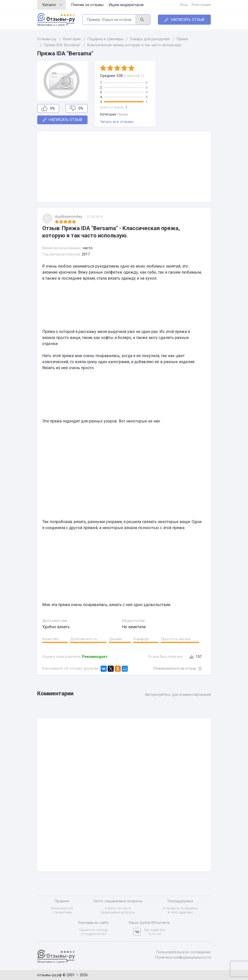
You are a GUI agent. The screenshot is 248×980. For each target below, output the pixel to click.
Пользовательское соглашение (183, 952)
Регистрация (201, 5)
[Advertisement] (124, 167)
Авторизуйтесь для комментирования (178, 695)
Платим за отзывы (87, 5)
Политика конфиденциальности (183, 957)
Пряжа (123, 114)
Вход (184, 5)
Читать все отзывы (117, 122)
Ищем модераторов (126, 5)
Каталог (52, 5)
